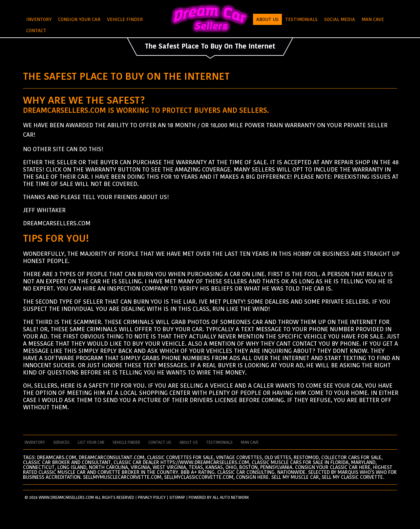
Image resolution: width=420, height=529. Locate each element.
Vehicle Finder (125, 19)
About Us (267, 19)
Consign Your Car (79, 19)
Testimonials (301, 19)
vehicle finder (126, 442)
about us (189, 442)
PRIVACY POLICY (152, 497)
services (61, 442)
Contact (36, 31)
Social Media (340, 19)
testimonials (219, 442)
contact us (160, 442)
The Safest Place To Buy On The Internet (210, 46)
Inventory (39, 19)
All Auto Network (231, 497)
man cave (250, 442)
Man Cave (373, 19)
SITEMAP (177, 497)
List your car (91, 442)
